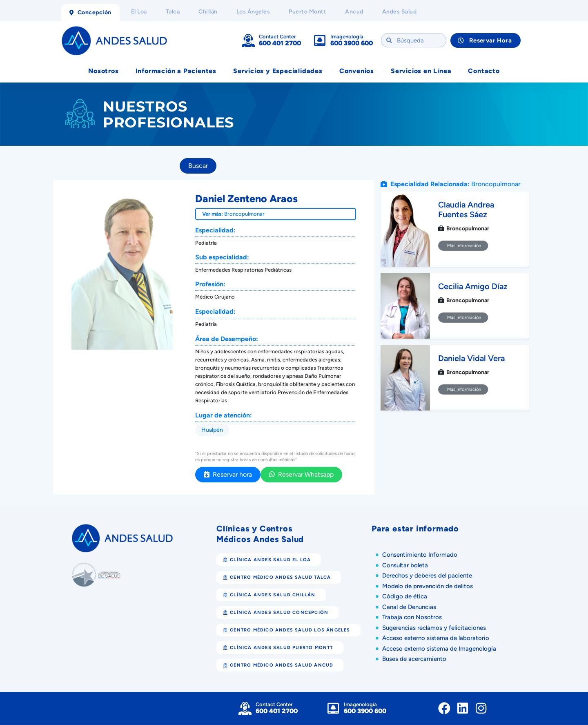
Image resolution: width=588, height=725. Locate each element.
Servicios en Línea (421, 71)
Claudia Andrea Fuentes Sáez (466, 210)
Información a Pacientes (176, 71)
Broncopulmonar (244, 214)
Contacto (484, 71)
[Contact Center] (248, 40)
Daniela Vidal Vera (471, 358)
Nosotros (103, 71)
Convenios (357, 71)
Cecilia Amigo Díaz (473, 286)
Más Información (463, 245)
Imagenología (347, 37)
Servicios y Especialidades (278, 71)
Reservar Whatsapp (301, 474)
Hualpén (212, 430)
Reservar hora (228, 474)
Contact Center (277, 37)
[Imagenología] (320, 40)
